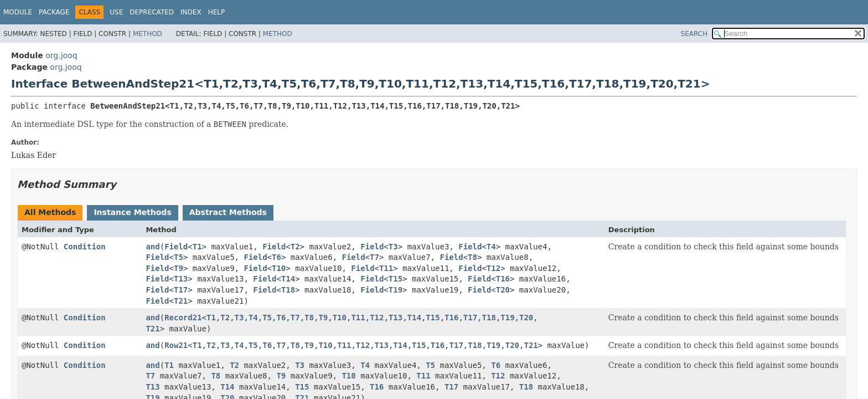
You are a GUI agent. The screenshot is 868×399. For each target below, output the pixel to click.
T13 (181, 279)
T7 (374, 257)
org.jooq (61, 55)
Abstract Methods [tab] (228, 212)
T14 (288, 279)
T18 (288, 290)
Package (54, 12)
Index (191, 12)
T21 (181, 301)
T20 (503, 290)
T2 (295, 247)
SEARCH (694, 34)
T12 (494, 268)
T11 (386, 268)
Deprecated (152, 12)
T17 (181, 290)
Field (176, 247)
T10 (279, 268)
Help (217, 12)
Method (148, 34)
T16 (503, 279)
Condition (85, 247)
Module (18, 12)
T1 (197, 247)
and (153, 247)
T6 (277, 257)
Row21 (176, 345)
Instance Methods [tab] (132, 212)
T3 (393, 247)
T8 (472, 257)
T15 (396, 279)
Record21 (183, 318)
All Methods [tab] (50, 212)
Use (116, 12)
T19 (396, 290)
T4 (491, 247)
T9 (179, 268)
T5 (179, 257)
